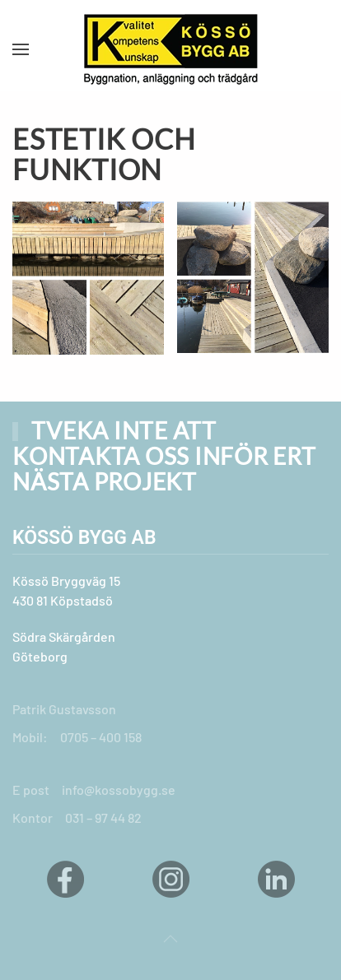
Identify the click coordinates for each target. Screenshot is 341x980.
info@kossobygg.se (119, 790)
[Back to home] (170, 49)
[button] (21, 49)
